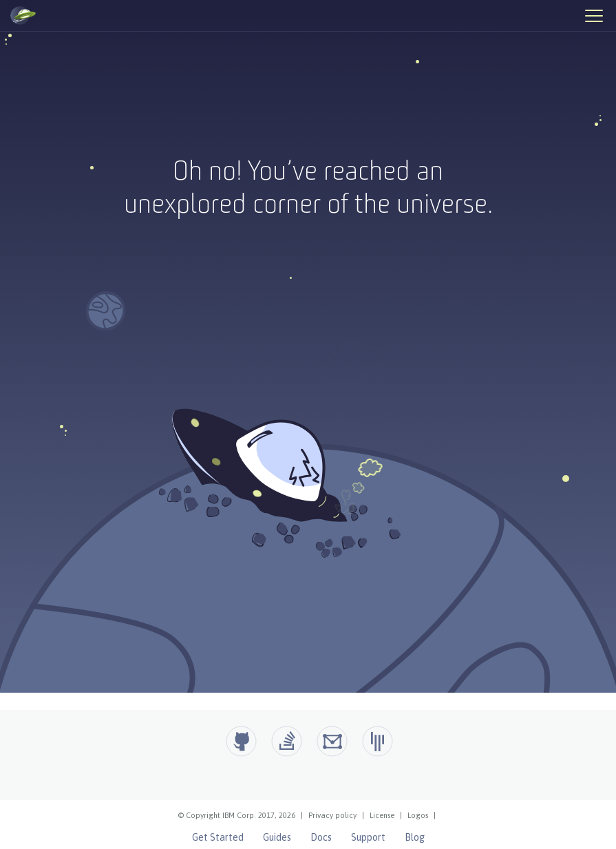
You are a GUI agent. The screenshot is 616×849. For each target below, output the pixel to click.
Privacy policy (332, 815)
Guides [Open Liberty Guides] (277, 837)
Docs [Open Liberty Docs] (321, 837)
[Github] (241, 741)
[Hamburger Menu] (593, 15)
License (382, 815)
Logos (418, 815)
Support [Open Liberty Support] (368, 837)
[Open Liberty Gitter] (378, 741)
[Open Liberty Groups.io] (332, 741)
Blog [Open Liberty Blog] (415, 837)
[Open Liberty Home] (23, 16)
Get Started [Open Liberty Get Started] (218, 837)
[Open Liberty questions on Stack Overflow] (287, 741)
